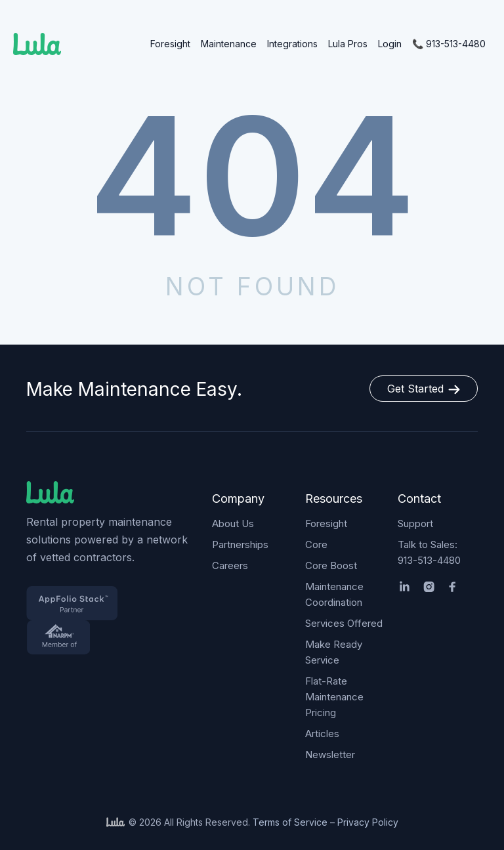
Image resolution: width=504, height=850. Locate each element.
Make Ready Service (334, 652)
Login (390, 44)
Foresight (170, 44)
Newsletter (330, 754)
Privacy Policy (368, 822)
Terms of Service (290, 822)
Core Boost (331, 565)
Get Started (424, 389)
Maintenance (229, 44)
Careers (230, 565)
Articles (322, 733)
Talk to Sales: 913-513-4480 (429, 552)
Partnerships (240, 544)
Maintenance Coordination (334, 594)
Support (415, 523)
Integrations (292, 44)
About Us (233, 523)
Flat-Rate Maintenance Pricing (334, 697)
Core (316, 544)
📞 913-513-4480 (449, 44)
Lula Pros (348, 44)
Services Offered (344, 623)
